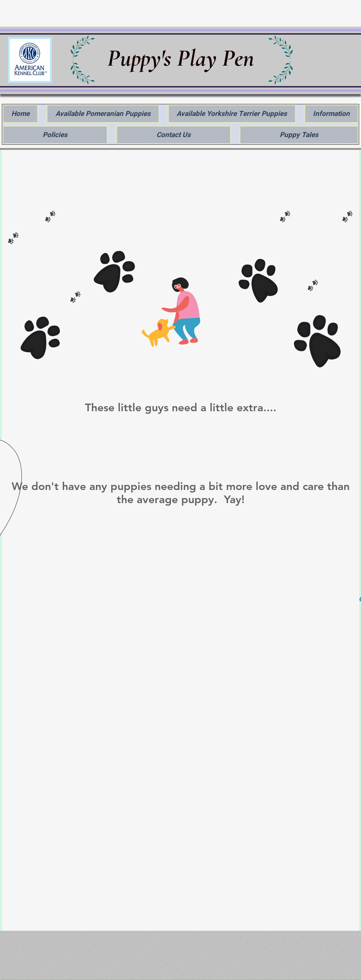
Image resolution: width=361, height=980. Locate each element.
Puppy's (142, 58)
